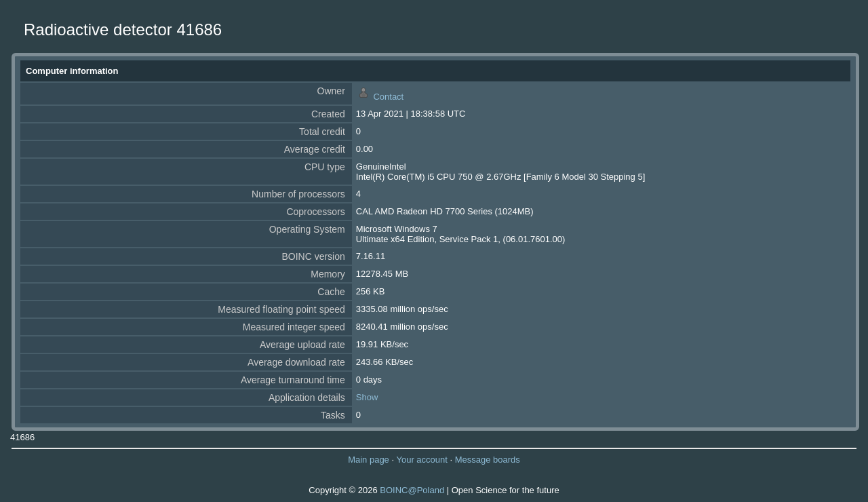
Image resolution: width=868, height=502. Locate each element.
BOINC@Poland (412, 490)
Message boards (488, 460)
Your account (421, 460)
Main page (369, 460)
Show (367, 397)
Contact (388, 97)
